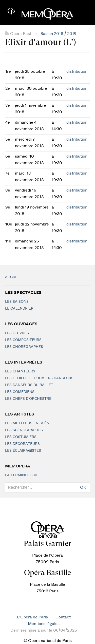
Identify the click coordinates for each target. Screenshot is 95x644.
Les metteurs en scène (28, 423)
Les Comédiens (20, 392)
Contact (63, 617)
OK (83, 487)
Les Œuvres (17, 333)
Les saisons (17, 302)
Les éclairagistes (23, 451)
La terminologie (22, 475)
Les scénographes (24, 430)
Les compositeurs (23, 340)
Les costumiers (21, 437)
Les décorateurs (22, 444)
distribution (77, 71)
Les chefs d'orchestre (28, 399)
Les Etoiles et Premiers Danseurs (39, 378)
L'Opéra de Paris (32, 617)
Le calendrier (19, 309)
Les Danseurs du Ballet (29, 385)
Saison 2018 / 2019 (59, 34)
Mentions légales (44, 624)
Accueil (13, 277)
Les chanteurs (20, 371)
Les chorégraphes (24, 347)
